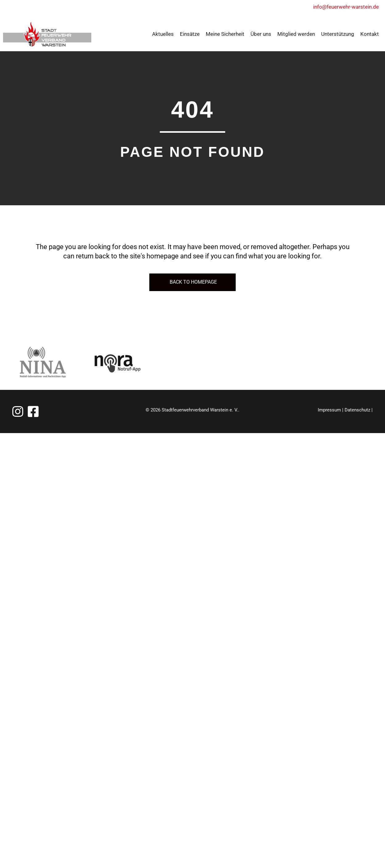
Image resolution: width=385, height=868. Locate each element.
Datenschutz (357, 410)
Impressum (329, 410)
